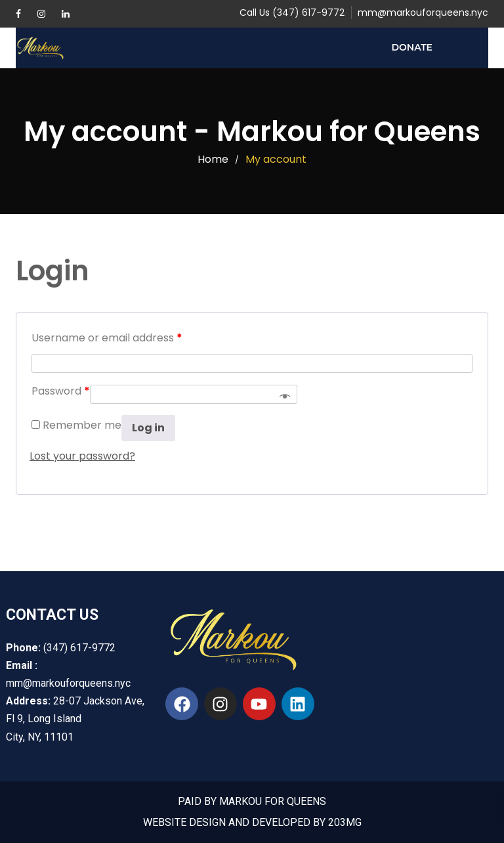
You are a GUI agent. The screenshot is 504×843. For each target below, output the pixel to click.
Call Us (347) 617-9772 (292, 12)
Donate (412, 47)
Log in (148, 428)
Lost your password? (82, 456)
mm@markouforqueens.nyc (423, 12)
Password (61, 391)
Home (213, 159)
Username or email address (107, 338)
